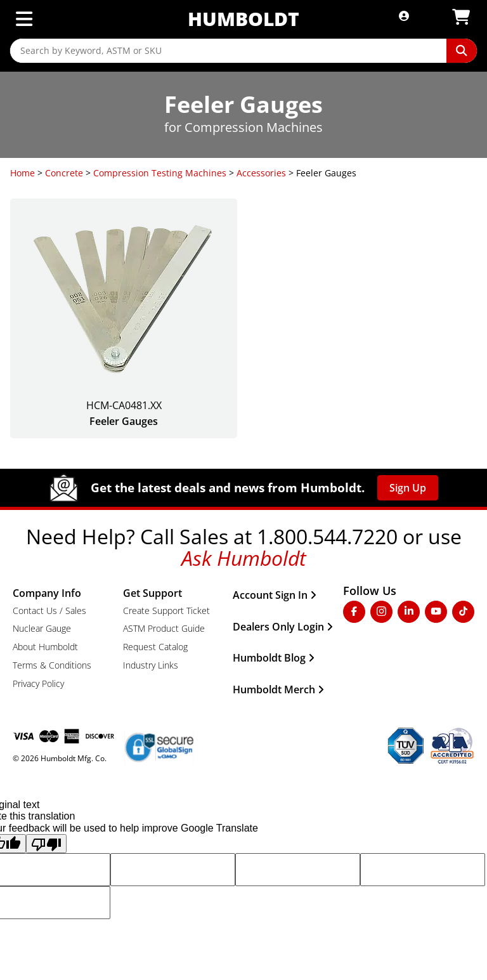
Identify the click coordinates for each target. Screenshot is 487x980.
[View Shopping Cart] (461, 17)
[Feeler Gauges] (124, 318)
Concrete (64, 173)
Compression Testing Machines (160, 173)
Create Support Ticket (166, 611)
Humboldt (243, 19)
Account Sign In (275, 595)
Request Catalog (155, 647)
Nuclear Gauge (42, 628)
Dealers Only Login (283, 627)
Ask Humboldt (244, 558)
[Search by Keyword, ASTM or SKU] (228, 51)
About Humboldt (45, 647)
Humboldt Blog (274, 658)
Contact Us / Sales (49, 611)
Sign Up (408, 488)
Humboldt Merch (278, 689)
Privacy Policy (38, 683)
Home (23, 173)
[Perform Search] (462, 51)
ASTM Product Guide (164, 628)
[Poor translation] (46, 844)
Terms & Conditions (52, 665)
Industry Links (151, 665)
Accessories (261, 173)
